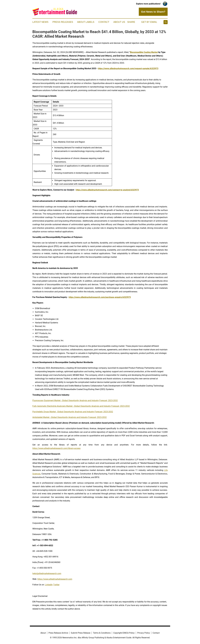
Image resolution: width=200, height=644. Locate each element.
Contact (104, 22)
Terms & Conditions (102, 633)
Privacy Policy (144, 633)
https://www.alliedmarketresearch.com (55, 579)
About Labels (86, 22)
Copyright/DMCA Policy (124, 633)
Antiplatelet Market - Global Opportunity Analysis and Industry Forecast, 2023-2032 (70, 417)
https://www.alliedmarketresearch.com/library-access (56, 448)
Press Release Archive (58, 633)
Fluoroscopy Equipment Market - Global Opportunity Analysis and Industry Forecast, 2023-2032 (75, 400)
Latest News (40, 22)
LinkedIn (49, 585)
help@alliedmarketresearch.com (47, 573)
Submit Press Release (81, 633)
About (43, 633)
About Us (119, 22)
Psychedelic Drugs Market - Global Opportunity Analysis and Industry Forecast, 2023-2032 (73, 412)
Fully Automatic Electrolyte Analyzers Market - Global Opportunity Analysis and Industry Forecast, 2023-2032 (81, 406)
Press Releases (63, 22)
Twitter (56, 585)
